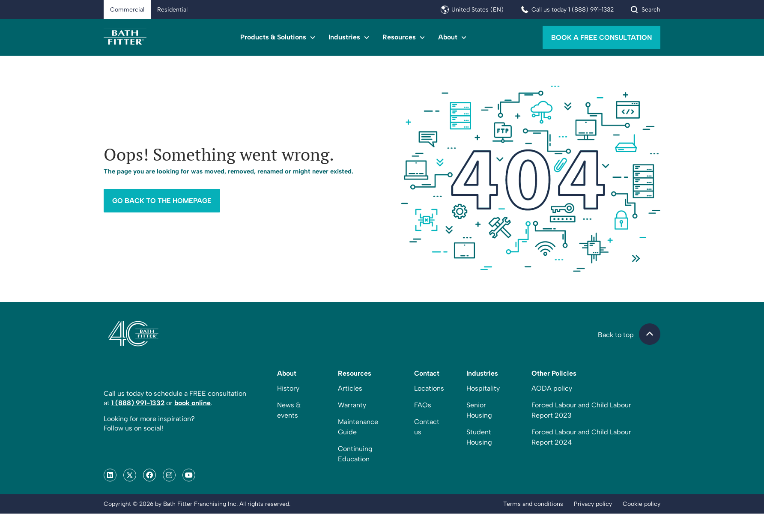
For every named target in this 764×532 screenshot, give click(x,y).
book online (192, 421)
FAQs (423, 423)
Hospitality (483, 407)
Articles (350, 407)
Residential (172, 10)
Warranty (352, 423)
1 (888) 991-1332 (138, 421)
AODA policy (552, 407)
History (288, 407)
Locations (429, 407)
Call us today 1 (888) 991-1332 (573, 10)
